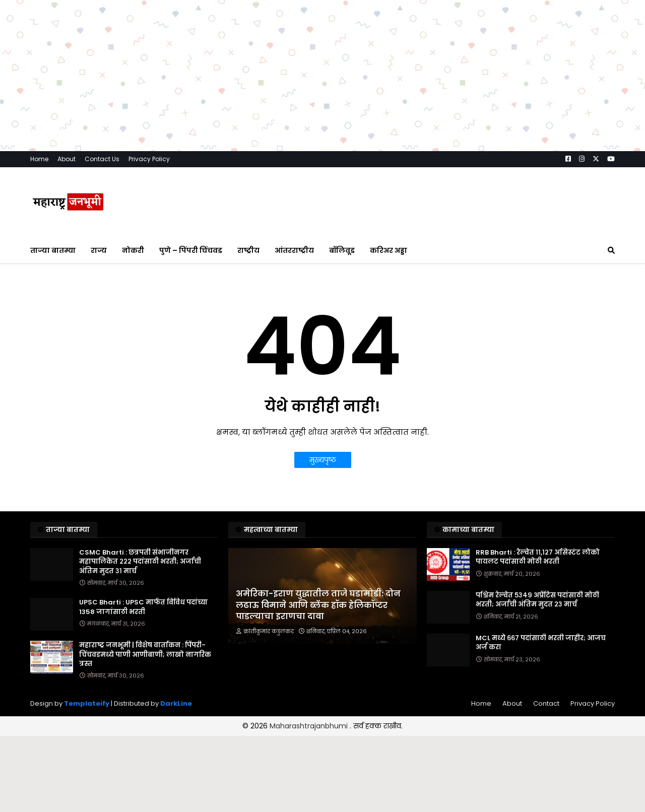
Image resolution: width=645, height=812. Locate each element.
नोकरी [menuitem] (133, 250)
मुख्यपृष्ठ (323, 460)
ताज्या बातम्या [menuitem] (53, 250)
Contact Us (102, 159)
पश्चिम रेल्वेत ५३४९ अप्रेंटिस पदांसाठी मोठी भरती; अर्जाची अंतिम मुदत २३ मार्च (537, 600)
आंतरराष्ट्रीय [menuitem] (294, 250)
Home (39, 159)
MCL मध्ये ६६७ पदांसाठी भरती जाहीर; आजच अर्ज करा (541, 643)
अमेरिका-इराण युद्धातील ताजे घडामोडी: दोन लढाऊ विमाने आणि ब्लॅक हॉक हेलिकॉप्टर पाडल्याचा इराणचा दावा (318, 605)
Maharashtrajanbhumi (310, 726)
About (67, 159)
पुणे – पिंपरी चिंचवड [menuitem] (191, 250)
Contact (546, 703)
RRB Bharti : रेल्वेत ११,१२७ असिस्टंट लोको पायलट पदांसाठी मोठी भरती (538, 557)
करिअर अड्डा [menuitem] (389, 250)
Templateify (87, 703)
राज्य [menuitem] (99, 250)
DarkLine (176, 703)
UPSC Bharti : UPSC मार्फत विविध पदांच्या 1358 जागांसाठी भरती (143, 607)
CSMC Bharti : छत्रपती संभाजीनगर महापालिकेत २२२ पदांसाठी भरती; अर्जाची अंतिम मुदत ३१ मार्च (140, 562)
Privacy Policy (149, 159)
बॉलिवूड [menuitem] (342, 250)
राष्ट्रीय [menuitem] (248, 250)
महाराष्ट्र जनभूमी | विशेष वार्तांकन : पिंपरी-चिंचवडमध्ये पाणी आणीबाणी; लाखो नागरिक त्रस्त (145, 654)
